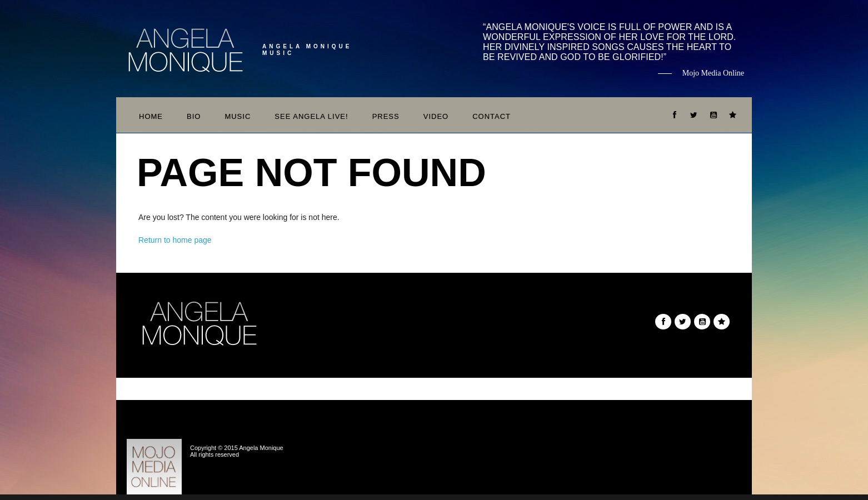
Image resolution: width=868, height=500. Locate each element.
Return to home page (175, 240)
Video (436, 116)
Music (238, 116)
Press (386, 116)
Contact (492, 116)
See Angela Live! (311, 116)
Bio (194, 116)
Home (151, 116)
